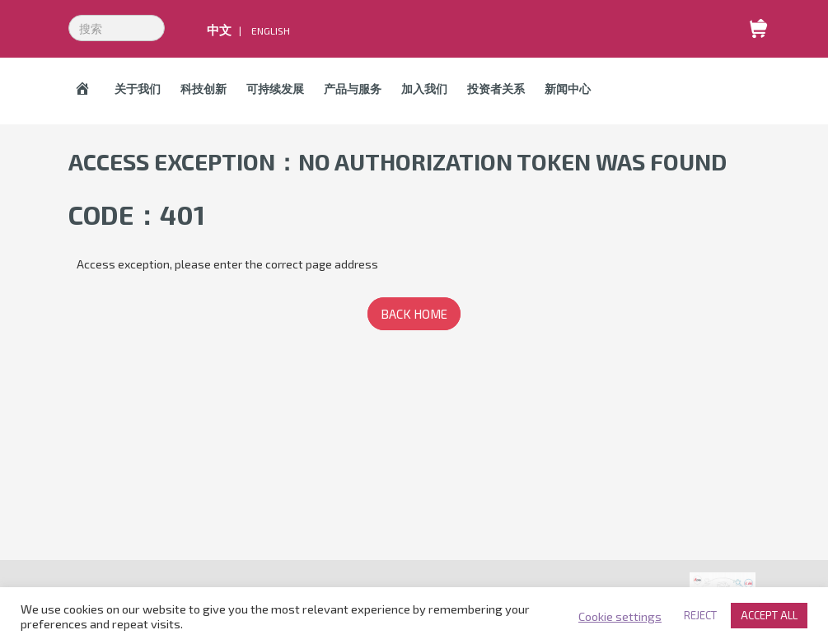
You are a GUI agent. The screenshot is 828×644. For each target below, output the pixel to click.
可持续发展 (275, 89)
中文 (219, 30)
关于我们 (138, 89)
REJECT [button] (700, 615)
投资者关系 (496, 89)
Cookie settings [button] (620, 616)
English (271, 30)
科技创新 (203, 89)
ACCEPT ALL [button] (769, 615)
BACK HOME (414, 314)
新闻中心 (568, 89)
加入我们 (424, 89)
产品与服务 (353, 89)
